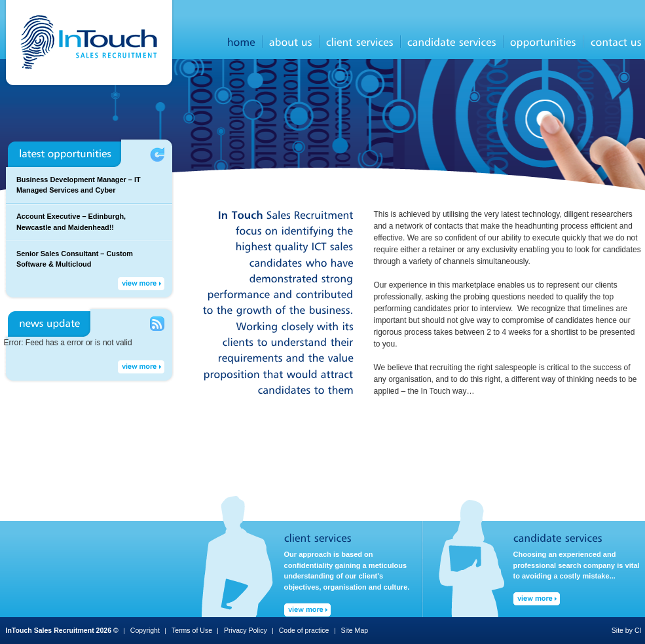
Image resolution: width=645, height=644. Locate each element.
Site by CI (627, 630)
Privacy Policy (246, 630)
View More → (141, 284)
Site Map (355, 630)
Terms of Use (192, 630)
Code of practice (304, 630)
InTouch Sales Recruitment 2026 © (62, 630)
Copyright (145, 630)
